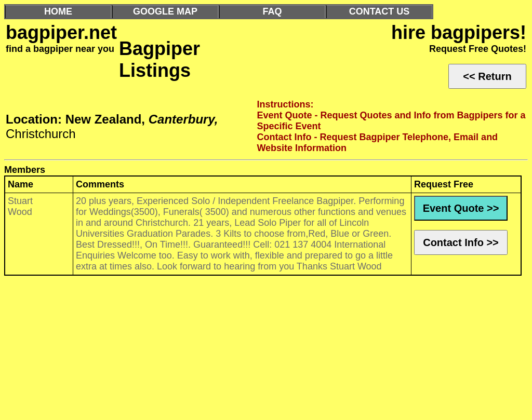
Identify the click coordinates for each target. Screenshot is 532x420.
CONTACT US (380, 11)
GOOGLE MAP (165, 11)
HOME (58, 11)
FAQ (272, 11)
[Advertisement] (266, 350)
